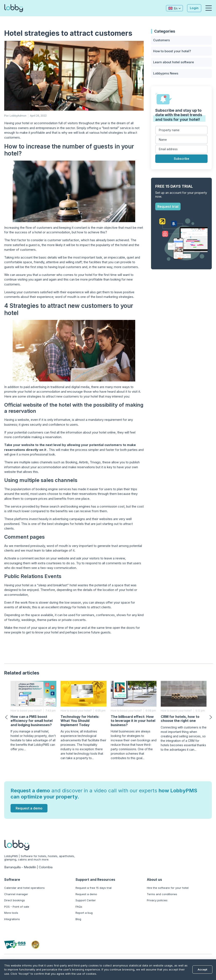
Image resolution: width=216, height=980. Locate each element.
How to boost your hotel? (172, 51)
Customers (161, 40)
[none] (174, 8)
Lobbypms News (166, 73)
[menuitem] (174, 8)
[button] (209, 8)
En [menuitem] (175, 8)
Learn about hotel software (173, 62)
